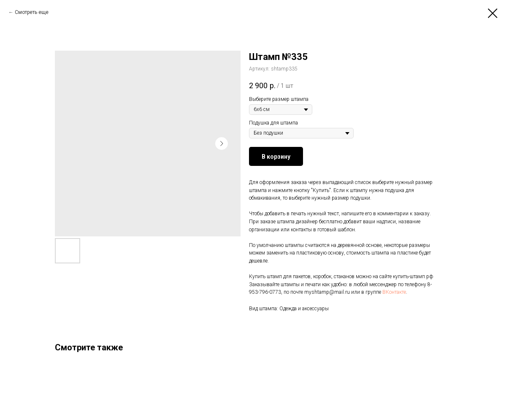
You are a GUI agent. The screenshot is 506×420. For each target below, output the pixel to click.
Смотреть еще (32, 12)
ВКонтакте (394, 292)
